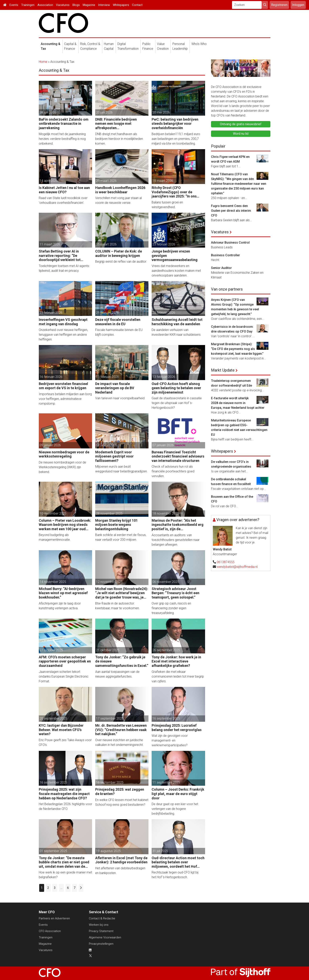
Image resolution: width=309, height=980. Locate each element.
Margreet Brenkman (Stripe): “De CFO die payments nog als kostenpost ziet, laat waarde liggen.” (237, 349)
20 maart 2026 (106, 181)
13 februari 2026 (107, 377)
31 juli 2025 (160, 851)
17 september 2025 (110, 718)
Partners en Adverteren (54, 918)
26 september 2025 (166, 650)
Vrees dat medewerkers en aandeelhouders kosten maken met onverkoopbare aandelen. (176, 271)
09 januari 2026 (50, 445)
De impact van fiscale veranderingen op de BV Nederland (115, 388)
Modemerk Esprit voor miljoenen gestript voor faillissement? (114, 456)
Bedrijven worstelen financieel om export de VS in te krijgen (63, 386)
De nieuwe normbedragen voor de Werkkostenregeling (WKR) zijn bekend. (62, 467)
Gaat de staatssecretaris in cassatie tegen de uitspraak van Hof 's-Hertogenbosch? (177, 403)
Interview (104, 5)
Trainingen (28, 5)
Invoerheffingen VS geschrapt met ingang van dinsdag (63, 322)
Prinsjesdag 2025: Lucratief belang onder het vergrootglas (177, 728)
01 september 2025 (53, 851)
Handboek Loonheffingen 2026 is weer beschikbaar (120, 190)
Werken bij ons (99, 925)
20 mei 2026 (161, 112)
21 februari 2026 (107, 313)
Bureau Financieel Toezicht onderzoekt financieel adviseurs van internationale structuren (178, 456)
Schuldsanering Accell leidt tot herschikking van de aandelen (177, 322)
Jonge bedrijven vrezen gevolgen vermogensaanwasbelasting (175, 255)
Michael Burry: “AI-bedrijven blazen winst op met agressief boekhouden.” (63, 593)
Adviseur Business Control (230, 243)
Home (43, 62)
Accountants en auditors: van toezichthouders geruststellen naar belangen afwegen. (176, 540)
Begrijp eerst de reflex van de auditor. (121, 262)
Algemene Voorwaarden (105, 937)
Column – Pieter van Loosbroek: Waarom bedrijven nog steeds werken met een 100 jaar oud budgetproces (65, 525)
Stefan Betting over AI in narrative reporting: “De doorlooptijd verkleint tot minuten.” (60, 256)
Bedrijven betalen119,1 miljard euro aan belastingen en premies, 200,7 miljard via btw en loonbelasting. (176, 139)
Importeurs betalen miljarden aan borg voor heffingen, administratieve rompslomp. (65, 399)
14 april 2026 (49, 181)
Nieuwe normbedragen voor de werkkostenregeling (64, 454)
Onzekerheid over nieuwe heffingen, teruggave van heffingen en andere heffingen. (63, 335)
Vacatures (63, 5)
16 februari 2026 (51, 377)
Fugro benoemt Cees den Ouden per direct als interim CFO (231, 211)
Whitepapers (121, 5)
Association (45, 5)
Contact (137, 5)
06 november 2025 (166, 582)
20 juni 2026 (104, 112)
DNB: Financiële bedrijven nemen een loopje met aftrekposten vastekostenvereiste (116, 124)
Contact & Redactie (102, 918)
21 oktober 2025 (108, 650)
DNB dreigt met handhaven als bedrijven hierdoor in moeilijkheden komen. (119, 139)
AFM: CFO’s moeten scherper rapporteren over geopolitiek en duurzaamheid (65, 661)
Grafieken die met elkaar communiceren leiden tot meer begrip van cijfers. (178, 676)
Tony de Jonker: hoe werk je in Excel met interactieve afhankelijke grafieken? (176, 661)
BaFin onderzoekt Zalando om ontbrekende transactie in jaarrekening (64, 124)
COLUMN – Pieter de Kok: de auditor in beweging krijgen (119, 253)
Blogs (76, 5)
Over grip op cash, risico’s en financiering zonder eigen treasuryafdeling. (171, 608)
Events (14, 5)
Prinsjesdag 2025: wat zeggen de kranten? (120, 792)
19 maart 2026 (163, 181)
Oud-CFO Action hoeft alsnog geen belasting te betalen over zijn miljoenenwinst (176, 388)
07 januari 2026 (107, 445)
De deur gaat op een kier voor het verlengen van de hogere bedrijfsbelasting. (175, 809)
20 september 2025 (53, 718)
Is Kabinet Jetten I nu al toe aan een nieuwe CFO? (64, 190)
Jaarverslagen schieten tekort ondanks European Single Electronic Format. (64, 676)
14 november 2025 (53, 582)
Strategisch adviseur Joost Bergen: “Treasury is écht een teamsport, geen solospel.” (175, 593)
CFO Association (50, 931)
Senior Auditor (221, 268)
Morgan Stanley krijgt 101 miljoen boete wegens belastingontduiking (116, 525)
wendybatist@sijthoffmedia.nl (237, 567)
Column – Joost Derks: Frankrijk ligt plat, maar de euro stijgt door (178, 794)
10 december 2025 (53, 513)
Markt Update (223, 370)
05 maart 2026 (106, 244)
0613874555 (226, 562)
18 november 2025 (166, 513)
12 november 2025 (109, 582)
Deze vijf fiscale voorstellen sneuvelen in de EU (118, 322)
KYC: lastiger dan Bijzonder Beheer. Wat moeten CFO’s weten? (61, 730)
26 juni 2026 (48, 112)
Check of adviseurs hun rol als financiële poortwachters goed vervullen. (173, 471)
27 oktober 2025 (51, 650)
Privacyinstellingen (101, 944)
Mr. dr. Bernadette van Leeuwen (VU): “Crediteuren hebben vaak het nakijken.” (121, 730)
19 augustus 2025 (108, 851)
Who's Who (199, 44)
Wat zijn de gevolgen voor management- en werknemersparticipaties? (170, 740)
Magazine (89, 5)
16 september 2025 (166, 718)
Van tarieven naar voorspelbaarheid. (120, 398)
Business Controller (225, 255)
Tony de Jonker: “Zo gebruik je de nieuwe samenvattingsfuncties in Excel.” (122, 661)
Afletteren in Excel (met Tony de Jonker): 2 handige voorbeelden (121, 860)
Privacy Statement (101, 931)
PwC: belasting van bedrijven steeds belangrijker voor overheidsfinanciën (175, 124)
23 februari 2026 (164, 244)
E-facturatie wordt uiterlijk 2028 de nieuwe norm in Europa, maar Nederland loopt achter (238, 403)
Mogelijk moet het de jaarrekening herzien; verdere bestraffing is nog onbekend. (62, 139)
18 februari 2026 (164, 313)
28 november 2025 (109, 513)
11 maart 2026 (50, 244)
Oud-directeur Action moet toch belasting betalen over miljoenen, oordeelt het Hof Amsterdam (178, 862)
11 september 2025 (166, 782)
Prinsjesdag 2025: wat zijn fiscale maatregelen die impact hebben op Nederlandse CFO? (64, 794)
